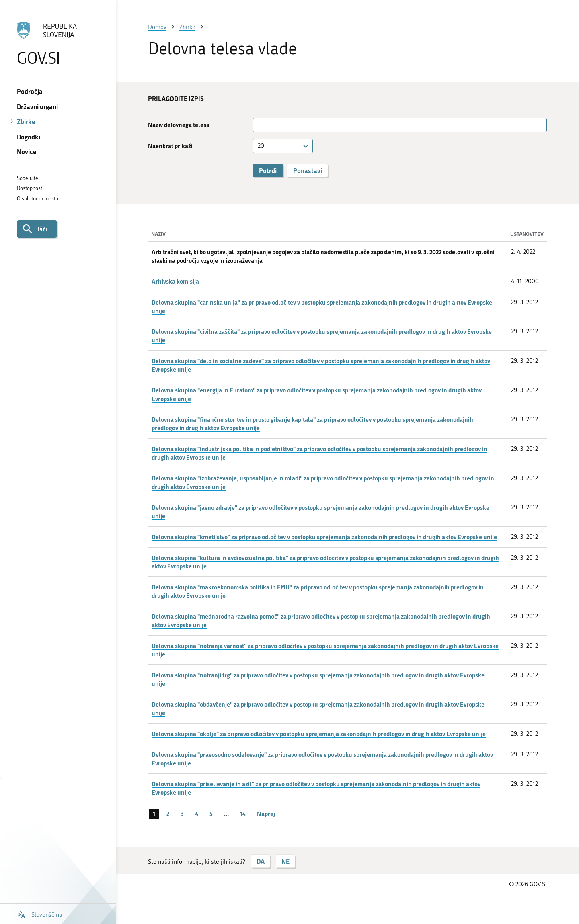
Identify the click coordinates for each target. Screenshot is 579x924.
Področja (30, 91)
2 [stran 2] (168, 814)
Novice (27, 152)
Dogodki (29, 137)
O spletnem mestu (38, 199)
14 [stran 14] (243, 814)
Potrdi (268, 171)
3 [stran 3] (182, 814)
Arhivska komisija (175, 281)
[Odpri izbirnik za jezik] (40, 914)
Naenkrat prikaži (170, 146)
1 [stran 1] (154, 814)
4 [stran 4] (197, 814)
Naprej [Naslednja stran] (266, 814)
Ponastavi (308, 171)
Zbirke (26, 122)
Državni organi (37, 107)
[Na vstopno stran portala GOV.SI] (58, 44)
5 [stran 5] (211, 814)
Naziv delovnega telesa (179, 125)
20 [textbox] (261, 146)
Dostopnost (30, 188)
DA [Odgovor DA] (261, 861)
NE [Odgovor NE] (285, 861)
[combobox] (283, 146)
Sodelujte (28, 178)
